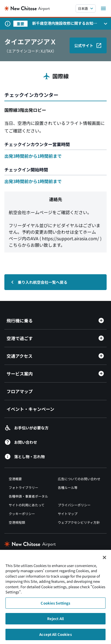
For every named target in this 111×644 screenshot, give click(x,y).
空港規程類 (17, 522)
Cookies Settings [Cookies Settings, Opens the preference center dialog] (55, 606)
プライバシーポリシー (74, 505)
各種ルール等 (68, 487)
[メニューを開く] (103, 8)
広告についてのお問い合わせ (79, 479)
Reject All (55, 621)
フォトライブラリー (23, 487)
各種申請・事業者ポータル (28, 496)
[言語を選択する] (86, 8)
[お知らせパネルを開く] (106, 24)
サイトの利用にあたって (27, 505)
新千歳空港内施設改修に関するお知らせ (65, 23)
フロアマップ (20, 391)
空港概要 (15, 479)
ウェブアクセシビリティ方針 (79, 522)
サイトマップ (68, 514)
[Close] (104, 560)
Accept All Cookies (55, 637)
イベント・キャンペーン (30, 409)
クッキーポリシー (22, 514)
